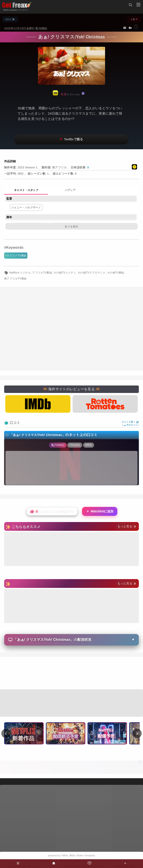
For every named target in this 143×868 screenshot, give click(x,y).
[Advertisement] (71, 329)
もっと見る (127, 526)
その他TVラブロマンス (92, 273)
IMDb (72, 855)
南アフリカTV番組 (15, 279)
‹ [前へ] (6, 733)
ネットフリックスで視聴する (71, 140)
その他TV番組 (116, 273)
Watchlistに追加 (100, 511)
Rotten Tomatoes (86, 855)
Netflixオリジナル (20, 273)
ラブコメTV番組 (16, 256)
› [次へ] (137, 733)
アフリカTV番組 (42, 273)
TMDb (64, 855)
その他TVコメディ (65, 273)
